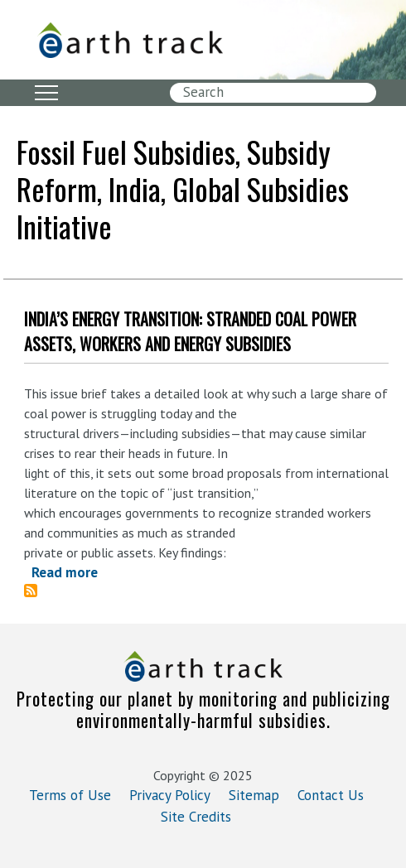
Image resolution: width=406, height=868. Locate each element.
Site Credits (196, 817)
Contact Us (331, 795)
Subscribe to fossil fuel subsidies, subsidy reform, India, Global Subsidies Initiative (37, 591)
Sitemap (254, 795)
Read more (65, 572)
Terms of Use (70, 795)
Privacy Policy (170, 795)
